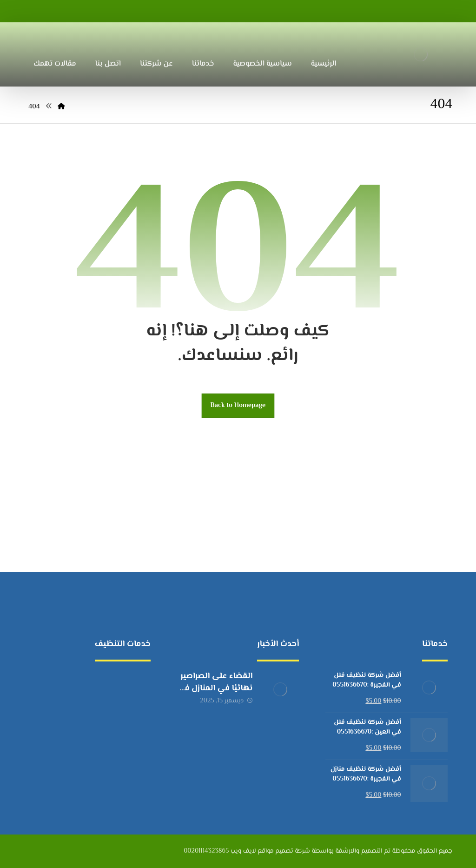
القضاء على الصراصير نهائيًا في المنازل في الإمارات (215, 688)
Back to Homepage (238, 405)
